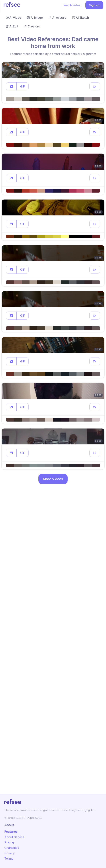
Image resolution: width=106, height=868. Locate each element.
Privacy (10, 853)
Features (11, 832)
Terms (9, 858)
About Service (14, 837)
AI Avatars (57, 18)
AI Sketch (81, 18)
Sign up (94, 5)
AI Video (13, 18)
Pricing (9, 842)
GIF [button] (22, 86)
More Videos (53, 479)
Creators (32, 26)
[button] (11, 86)
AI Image (35, 18)
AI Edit (12, 26)
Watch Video (72, 5)
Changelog (12, 848)
